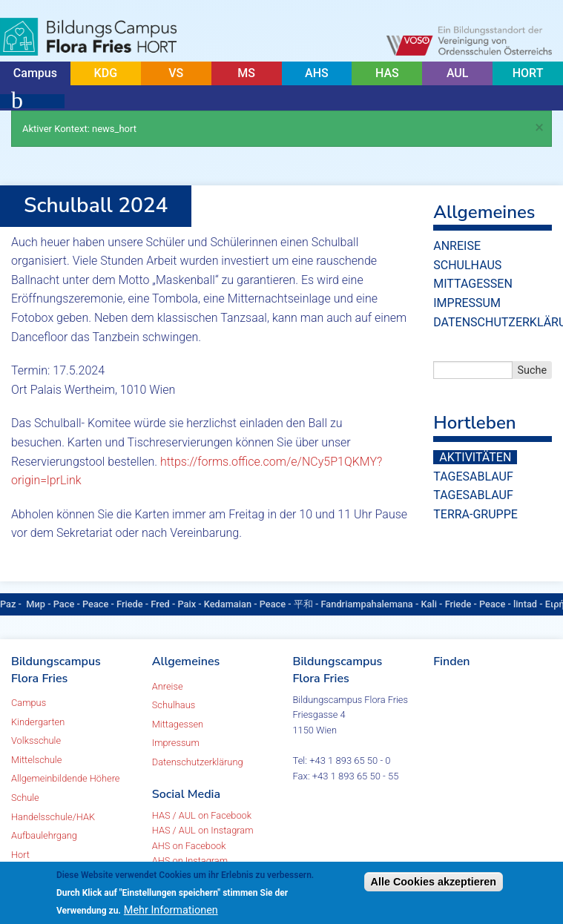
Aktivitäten (475, 457)
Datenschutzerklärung (198, 762)
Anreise (457, 246)
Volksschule (36, 740)
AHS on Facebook (189, 846)
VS (176, 73)
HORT (528, 73)
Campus (35, 73)
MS (246, 73)
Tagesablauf (473, 476)
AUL (458, 73)
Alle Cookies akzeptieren (434, 882)
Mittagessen (473, 284)
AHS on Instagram (190, 861)
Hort (20, 855)
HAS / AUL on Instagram (203, 830)
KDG (106, 73)
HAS (387, 73)
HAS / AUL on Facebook (202, 815)
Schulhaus (467, 265)
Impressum (467, 303)
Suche (533, 370)
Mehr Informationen (171, 910)
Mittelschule (36, 760)
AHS (317, 73)
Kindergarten (38, 722)
